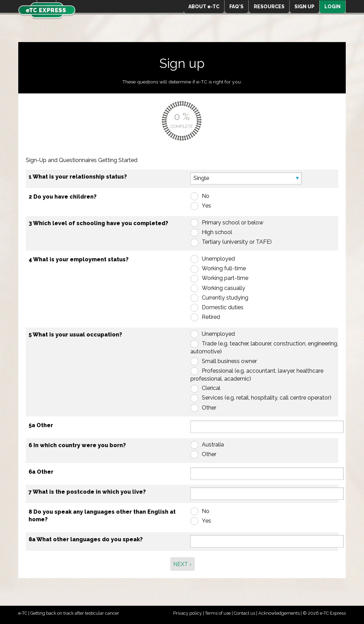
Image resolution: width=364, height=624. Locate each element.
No (206, 196)
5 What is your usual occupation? (75, 335)
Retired (211, 317)
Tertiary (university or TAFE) (237, 242)
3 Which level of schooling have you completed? (98, 223)
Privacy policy (188, 613)
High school (217, 232)
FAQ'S (236, 7)
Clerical (211, 388)
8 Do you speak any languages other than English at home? (102, 516)
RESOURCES (269, 7)
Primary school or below (233, 223)
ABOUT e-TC (204, 7)
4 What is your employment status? (79, 259)
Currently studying (225, 298)
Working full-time (224, 268)
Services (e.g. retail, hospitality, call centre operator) (267, 398)
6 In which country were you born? (77, 445)
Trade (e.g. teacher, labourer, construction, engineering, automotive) (264, 348)
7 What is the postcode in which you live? (87, 492)
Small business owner (229, 361)
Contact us (245, 613)
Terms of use (218, 613)
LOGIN (332, 7)
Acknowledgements (279, 613)
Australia (213, 445)
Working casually (223, 288)
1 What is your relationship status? (78, 177)
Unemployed (218, 259)
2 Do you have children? (63, 197)
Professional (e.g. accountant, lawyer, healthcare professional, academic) (257, 375)
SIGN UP (304, 7)
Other (209, 408)
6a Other (41, 472)
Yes (206, 206)
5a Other (41, 425)
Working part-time (225, 278)
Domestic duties (223, 307)
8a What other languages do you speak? (86, 539)
